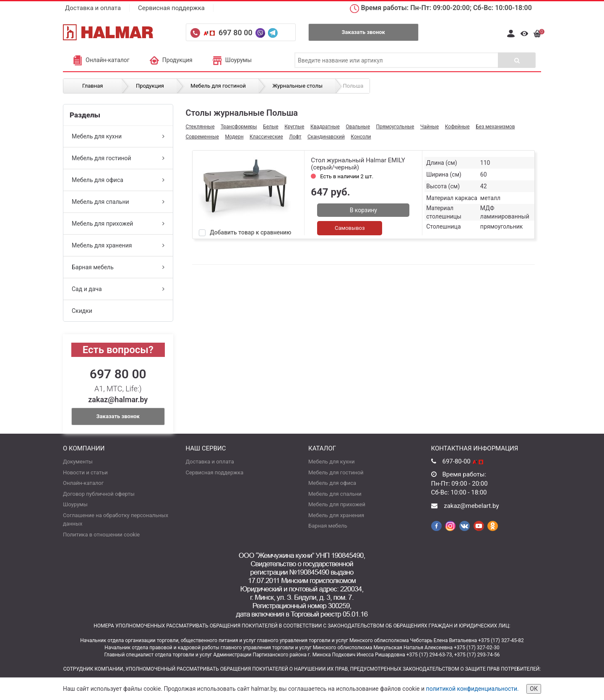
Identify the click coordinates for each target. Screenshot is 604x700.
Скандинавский (326, 137)
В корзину (363, 210)
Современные (202, 137)
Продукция (171, 60)
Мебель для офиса (118, 180)
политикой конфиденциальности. (473, 689)
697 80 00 (236, 33)
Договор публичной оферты (99, 494)
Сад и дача (118, 289)
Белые (271, 127)
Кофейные (457, 127)
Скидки (82, 311)
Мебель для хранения (118, 245)
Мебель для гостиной (118, 158)
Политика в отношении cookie (101, 535)
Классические (266, 137)
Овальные (358, 127)
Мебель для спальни (118, 202)
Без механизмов (495, 127)
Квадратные (325, 127)
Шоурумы (232, 60)
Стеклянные (200, 127)
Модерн (234, 137)
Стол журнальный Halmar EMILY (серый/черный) (358, 164)
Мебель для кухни (118, 136)
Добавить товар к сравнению (250, 232)
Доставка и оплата (93, 8)
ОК (534, 689)
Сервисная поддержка (171, 8)
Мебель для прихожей (118, 224)
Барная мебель (118, 267)
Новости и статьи (85, 472)
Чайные (430, 127)
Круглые (294, 127)
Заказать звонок (363, 32)
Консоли (361, 137)
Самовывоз (350, 228)
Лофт (295, 137)
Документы (78, 462)
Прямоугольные (395, 127)
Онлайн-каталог (101, 60)
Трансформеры (239, 127)
